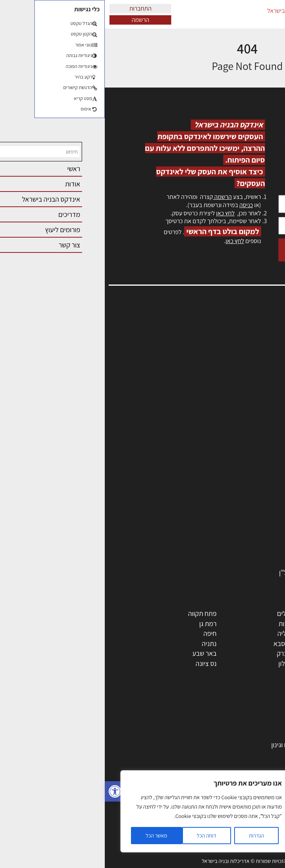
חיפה (105, 633)
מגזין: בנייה (262, 405)
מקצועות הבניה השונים (243, 512)
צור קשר (266, 388)
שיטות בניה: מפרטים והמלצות (234, 835)
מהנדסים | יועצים (250, 482)
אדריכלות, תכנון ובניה (248, 329)
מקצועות (261, 472)
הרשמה (36, 20)
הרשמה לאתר (258, 371)
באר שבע (100, 653)
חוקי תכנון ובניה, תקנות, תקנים (233, 765)
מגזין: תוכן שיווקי (255, 413)
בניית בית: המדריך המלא (240, 735)
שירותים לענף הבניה (246, 552)
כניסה (141, 205)
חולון (266, 633)
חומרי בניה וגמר (252, 522)
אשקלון (183, 663)
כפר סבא (180, 643)
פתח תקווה (98, 613)
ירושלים (182, 613)
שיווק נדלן (260, 825)
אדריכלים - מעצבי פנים (242, 462)
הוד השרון (260, 653)
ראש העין (261, 674)
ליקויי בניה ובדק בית (246, 775)
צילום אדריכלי (254, 815)
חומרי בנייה (258, 755)
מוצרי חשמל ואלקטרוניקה (239, 542)
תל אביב (262, 613)
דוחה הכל (102, 836)
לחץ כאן (121, 213)
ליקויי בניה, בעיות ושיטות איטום (237, 346)
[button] (10, 791)
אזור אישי (264, 362)
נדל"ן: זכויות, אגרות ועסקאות (235, 785)
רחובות (183, 624)
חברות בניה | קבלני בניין (242, 502)
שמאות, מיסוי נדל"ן (251, 337)
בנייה (266, 725)
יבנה (186, 674)
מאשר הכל (52, 836)
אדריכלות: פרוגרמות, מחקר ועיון (231, 715)
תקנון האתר (261, 421)
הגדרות (152, 836)
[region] (102, 811)
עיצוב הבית (258, 795)
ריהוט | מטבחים (252, 532)
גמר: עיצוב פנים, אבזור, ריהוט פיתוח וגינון (220, 745)
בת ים (265, 663)
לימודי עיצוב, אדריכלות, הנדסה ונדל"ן (223, 572)
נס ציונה (101, 663)
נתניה (104, 643)
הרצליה (182, 633)
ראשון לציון (259, 624)
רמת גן (103, 624)
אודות (269, 396)
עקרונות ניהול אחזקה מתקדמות (231, 805)
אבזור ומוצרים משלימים (242, 562)
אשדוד (264, 643)
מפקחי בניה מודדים (247, 492)
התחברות (36, 8)
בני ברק (182, 653)
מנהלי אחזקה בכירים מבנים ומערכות (229, 354)
